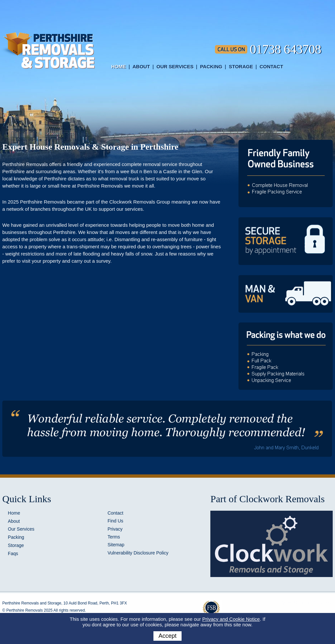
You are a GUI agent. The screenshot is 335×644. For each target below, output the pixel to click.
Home (119, 66)
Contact (271, 66)
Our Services (175, 66)
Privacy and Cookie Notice (231, 619)
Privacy (115, 529)
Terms (114, 537)
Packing (211, 66)
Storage (241, 66)
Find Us (115, 521)
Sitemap (116, 545)
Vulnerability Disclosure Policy (138, 553)
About (141, 66)
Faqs (13, 553)
